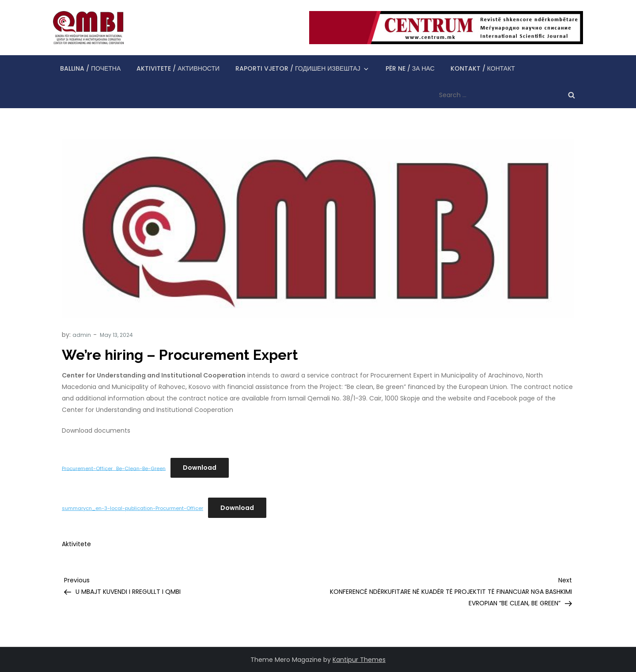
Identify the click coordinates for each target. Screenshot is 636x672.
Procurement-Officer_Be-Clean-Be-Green (114, 468)
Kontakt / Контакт (483, 68)
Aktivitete (76, 544)
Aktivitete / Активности (178, 68)
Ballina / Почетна (90, 68)
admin (82, 335)
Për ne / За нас (410, 68)
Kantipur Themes (359, 660)
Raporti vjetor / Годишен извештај (303, 68)
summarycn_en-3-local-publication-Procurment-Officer (132, 508)
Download (200, 468)
